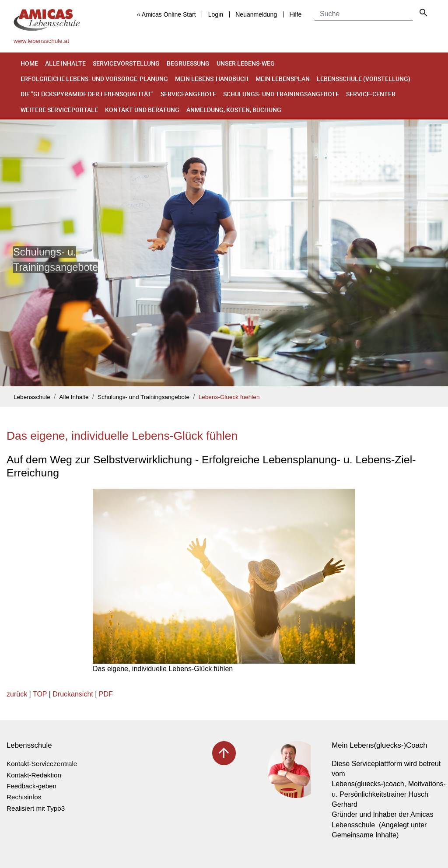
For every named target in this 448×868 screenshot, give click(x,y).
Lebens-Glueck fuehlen (229, 397)
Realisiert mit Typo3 (36, 808)
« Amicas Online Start (166, 14)
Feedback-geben (31, 786)
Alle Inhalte (65, 63)
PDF (106, 694)
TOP (40, 694)
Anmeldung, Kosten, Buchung (234, 110)
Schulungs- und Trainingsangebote (281, 94)
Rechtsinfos (24, 797)
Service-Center (371, 94)
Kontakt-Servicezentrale (42, 764)
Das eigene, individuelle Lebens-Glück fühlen (122, 436)
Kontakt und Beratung (142, 110)
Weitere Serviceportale (59, 110)
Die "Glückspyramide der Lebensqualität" (87, 94)
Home (29, 63)
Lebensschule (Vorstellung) (364, 79)
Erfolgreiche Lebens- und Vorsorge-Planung (94, 79)
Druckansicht (73, 694)
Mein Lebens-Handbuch (212, 79)
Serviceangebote (188, 94)
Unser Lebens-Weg (246, 63)
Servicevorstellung (126, 63)
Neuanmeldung (256, 14)
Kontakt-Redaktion (34, 775)
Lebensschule (32, 397)
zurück (17, 694)
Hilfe (295, 14)
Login (216, 14)
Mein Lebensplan (283, 79)
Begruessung (188, 63)
